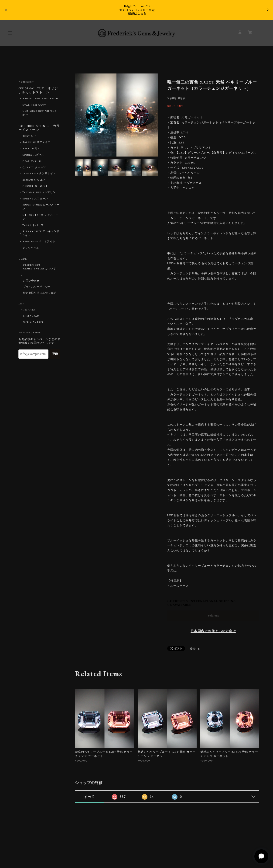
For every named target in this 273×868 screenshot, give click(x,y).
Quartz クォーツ (34, 167)
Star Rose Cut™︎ (34, 105)
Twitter (29, 310)
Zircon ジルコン (34, 180)
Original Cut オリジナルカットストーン (38, 91)
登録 (55, 354)
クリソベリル (31, 248)
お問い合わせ (31, 281)
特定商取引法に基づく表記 (40, 293)
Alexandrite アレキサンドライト (41, 233)
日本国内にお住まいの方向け (213, 631)
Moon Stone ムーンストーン (41, 207)
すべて (90, 797)
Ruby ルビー (31, 136)
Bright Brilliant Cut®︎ (40, 99)
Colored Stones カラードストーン (39, 128)
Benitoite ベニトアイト (39, 242)
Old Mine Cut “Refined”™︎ (39, 113)
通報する (195, 649)
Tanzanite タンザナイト (39, 174)
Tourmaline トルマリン (39, 192)
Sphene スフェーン (35, 199)
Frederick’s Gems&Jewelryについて (39, 267)
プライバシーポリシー (37, 287)
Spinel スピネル (33, 155)
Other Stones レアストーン (40, 217)
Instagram (31, 316)
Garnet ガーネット (35, 186)
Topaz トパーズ (33, 225)
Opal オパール (32, 161)
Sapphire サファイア (36, 142)
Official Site (33, 322)
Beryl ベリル (31, 149)
